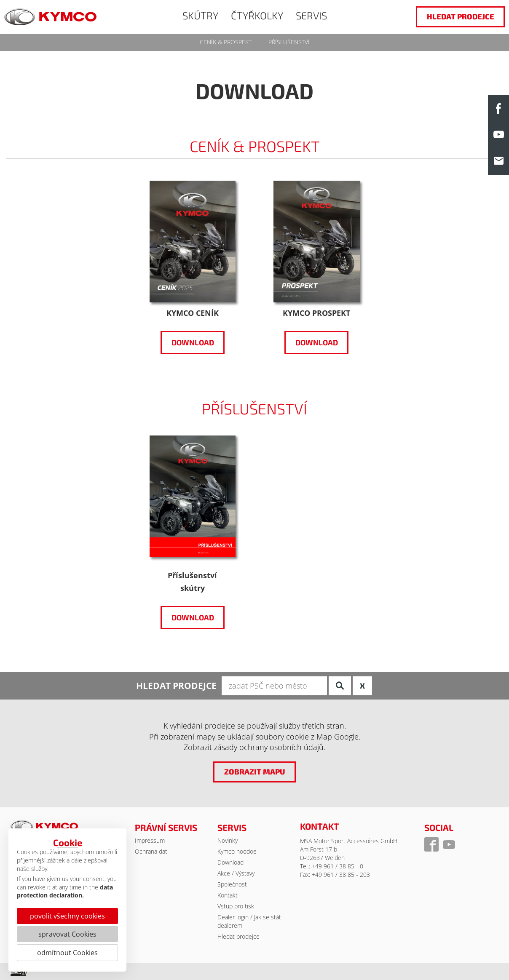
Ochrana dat (151, 851)
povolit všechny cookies (67, 916)
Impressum (150, 840)
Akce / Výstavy (236, 873)
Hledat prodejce (238, 936)
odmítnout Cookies (67, 953)
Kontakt (228, 895)
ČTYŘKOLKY (257, 15)
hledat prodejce (461, 16)
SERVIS (311, 15)
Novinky (228, 840)
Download (192, 342)
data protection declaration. (65, 891)
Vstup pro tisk (236, 906)
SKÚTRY (200, 15)
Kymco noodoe (237, 851)
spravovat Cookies (67, 934)
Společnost (232, 884)
